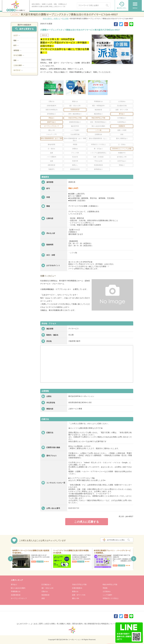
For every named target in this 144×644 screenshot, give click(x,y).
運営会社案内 (77, 624)
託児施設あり (46, 585)
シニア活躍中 (107, 595)
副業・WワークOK (79, 595)
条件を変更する (24, 29)
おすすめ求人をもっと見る (116, 540)
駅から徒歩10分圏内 (18, 588)
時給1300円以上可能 (110, 585)
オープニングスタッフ (19, 598)
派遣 (43, 598)
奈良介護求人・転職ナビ (52, 19)
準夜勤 (105, 588)
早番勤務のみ (16, 591)
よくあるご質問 (37, 624)
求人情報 (65, 19)
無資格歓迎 (45, 595)
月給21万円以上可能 (79, 585)
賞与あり (14, 585)
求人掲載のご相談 (63, 624)
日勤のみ (45, 591)
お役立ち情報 (50, 624)
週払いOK (76, 598)
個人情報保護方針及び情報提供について (100, 624)
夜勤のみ (75, 591)
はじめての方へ (23, 624)
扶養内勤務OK (77, 588)
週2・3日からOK (47, 588)
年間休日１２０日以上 (111, 598)
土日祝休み (107, 591)
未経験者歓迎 (16, 595)
